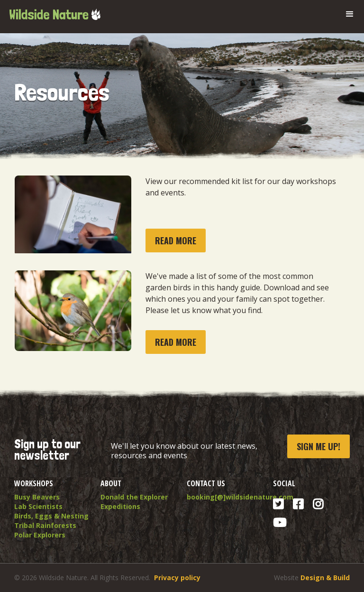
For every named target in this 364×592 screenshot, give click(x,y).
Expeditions (120, 506)
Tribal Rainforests (45, 525)
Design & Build (325, 578)
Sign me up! (318, 446)
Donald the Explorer (134, 497)
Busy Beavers (37, 497)
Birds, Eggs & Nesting (51, 516)
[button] (350, 14)
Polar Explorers (40, 535)
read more (176, 240)
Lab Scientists (38, 506)
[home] (55, 11)
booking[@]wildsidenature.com (225, 497)
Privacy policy (177, 578)
